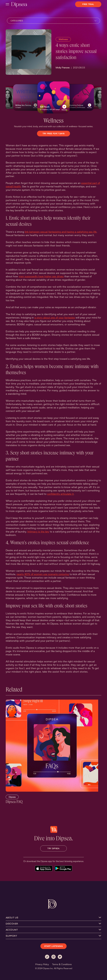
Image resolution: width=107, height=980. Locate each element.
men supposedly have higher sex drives (41, 276)
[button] (26, 97)
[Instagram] (53, 957)
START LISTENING (53, 946)
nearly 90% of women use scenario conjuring (43, 574)
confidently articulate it (60, 494)
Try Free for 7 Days (54, 134)
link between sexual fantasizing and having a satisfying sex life (61, 232)
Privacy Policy (42, 964)
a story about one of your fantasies (55, 318)
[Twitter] (60, 957)
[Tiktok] (47, 957)
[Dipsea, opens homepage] (19, 5)
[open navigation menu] (7, 4)
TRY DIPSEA (53, 848)
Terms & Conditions (62, 964)
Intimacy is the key (38, 532)
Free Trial (88, 4)
